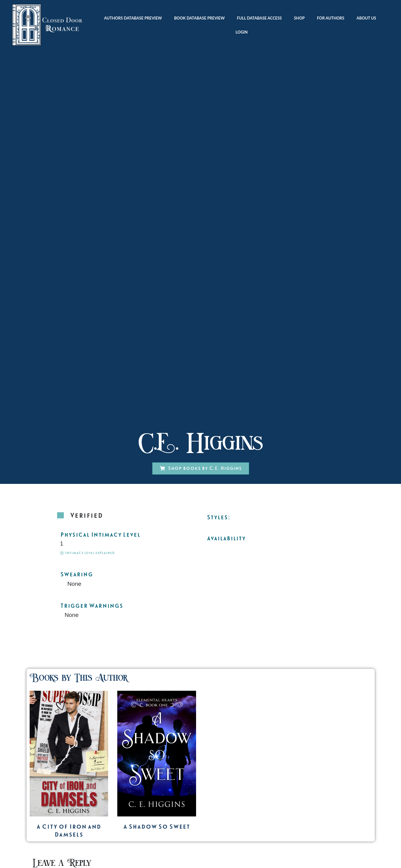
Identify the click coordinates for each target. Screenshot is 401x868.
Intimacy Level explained (90, 553)
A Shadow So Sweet (157, 827)
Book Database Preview (199, 18)
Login (242, 32)
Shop (299, 18)
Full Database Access (259, 18)
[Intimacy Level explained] (62, 553)
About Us (368, 18)
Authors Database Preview (133, 18)
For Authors (331, 18)
